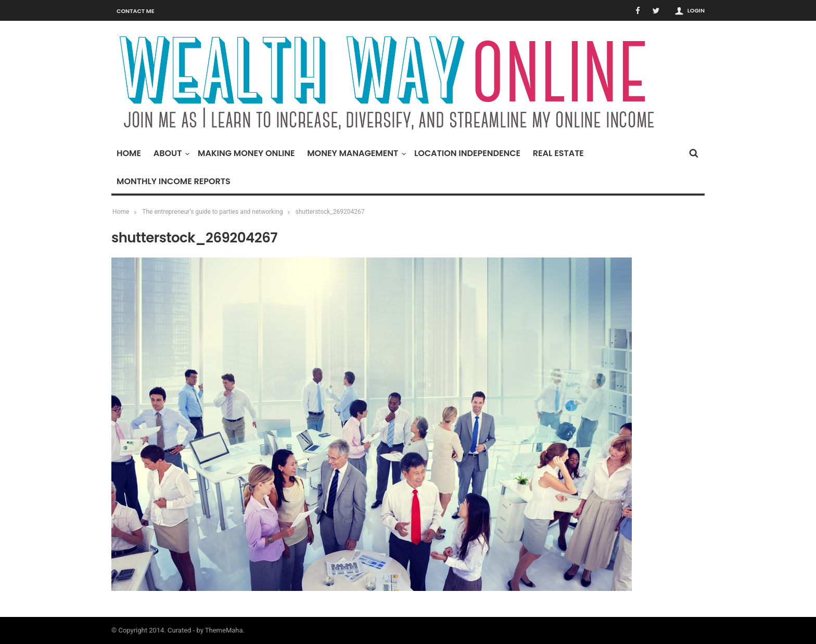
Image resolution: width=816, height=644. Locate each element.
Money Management (355, 153)
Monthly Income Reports (174, 181)
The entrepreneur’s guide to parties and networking (212, 212)
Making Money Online (246, 153)
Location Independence (467, 153)
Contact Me (136, 11)
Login (696, 10)
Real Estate (558, 153)
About (170, 153)
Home (129, 153)
